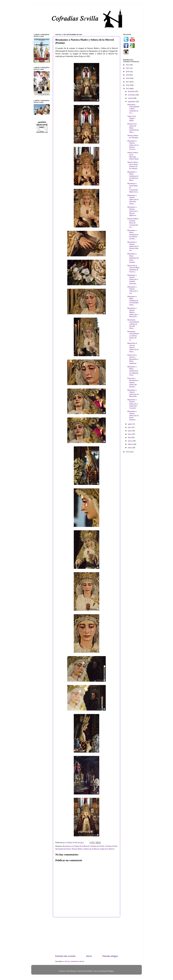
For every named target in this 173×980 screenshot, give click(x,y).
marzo (130, 441)
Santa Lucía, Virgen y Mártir (132, 118)
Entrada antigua (110, 956)
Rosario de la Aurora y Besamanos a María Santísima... (133, 359)
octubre (131, 98)
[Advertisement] (86, 936)
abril (130, 437)
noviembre (132, 95)
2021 (128, 68)
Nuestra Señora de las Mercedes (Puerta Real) (133, 156)
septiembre (132, 102)
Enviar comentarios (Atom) (75, 961)
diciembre (132, 91)
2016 (128, 85)
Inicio (89, 956)
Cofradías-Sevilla (111, 846)
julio (130, 427)
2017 (128, 82)
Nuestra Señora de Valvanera (133, 136)
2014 (128, 452)
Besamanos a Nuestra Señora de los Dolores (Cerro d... (133, 145)
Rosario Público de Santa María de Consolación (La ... (133, 223)
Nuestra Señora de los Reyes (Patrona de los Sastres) (133, 165)
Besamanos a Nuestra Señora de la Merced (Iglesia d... (133, 211)
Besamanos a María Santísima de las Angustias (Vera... (133, 371)
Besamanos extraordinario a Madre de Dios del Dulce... (133, 324)
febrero (131, 444)
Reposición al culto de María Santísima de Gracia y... (133, 269)
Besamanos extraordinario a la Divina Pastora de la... (133, 336)
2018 (128, 78)
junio (130, 431)
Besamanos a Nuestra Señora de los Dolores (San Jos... (133, 246)
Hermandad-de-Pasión (63, 849)
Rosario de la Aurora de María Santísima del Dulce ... (133, 128)
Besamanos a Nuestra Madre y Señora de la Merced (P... (133, 312)
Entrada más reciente (65, 956)
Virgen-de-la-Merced (107, 849)
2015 (128, 88)
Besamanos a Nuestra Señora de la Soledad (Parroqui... (133, 279)
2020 (128, 72)
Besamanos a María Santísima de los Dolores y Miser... (133, 176)
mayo (130, 434)
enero (130, 448)
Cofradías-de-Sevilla (97, 846)
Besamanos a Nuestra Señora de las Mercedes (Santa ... (133, 199)
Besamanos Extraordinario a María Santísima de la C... (133, 109)
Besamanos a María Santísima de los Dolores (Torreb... (133, 234)
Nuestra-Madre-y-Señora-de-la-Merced (85, 849)
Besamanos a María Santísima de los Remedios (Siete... (133, 301)
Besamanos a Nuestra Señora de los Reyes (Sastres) (133, 415)
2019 (128, 75)
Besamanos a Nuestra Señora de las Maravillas (133, 393)
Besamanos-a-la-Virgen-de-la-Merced (76, 846)
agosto (130, 424)
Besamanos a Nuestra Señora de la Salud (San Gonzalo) (133, 404)
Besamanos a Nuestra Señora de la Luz (133, 290)
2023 (128, 65)
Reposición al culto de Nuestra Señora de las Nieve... (133, 347)
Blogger (111, 971)
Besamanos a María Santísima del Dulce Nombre (133, 258)
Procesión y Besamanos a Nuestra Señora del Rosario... (133, 382)
